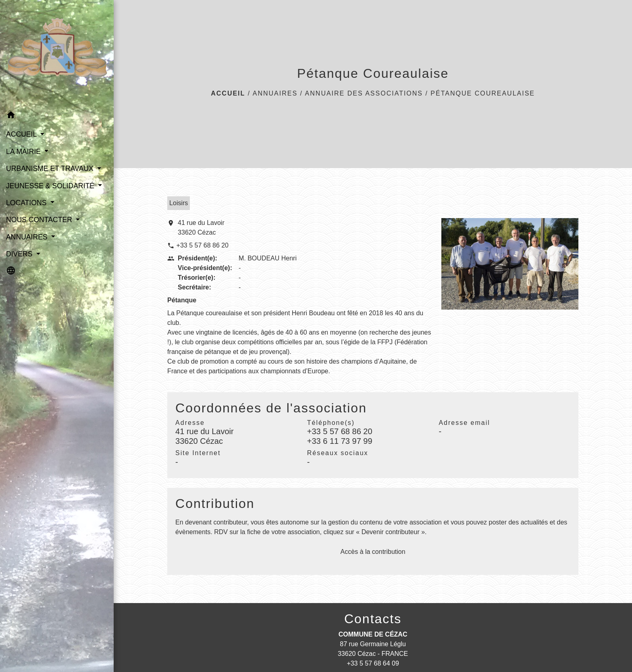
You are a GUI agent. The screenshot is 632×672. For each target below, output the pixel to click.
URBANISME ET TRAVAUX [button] (51, 169)
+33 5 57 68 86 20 (203, 245)
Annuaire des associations (364, 93)
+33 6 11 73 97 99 (340, 441)
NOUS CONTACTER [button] (40, 220)
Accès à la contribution (373, 552)
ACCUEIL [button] (22, 134)
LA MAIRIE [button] (24, 152)
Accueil (228, 93)
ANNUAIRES (275, 93)
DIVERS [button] (20, 254)
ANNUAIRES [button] (28, 237)
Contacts (373, 619)
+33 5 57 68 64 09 (373, 663)
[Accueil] (57, 53)
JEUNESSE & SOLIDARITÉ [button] (51, 186)
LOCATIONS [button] (27, 203)
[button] (57, 116)
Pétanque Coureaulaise (483, 93)
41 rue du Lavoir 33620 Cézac (201, 228)
